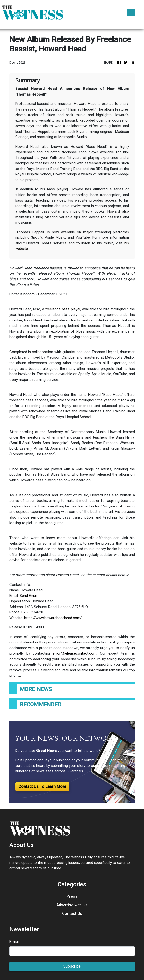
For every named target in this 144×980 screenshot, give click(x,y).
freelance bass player (63, 309)
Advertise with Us (72, 905)
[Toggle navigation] (131, 13)
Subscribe (72, 966)
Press (72, 896)
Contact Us (72, 914)
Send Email (29, 596)
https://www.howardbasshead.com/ (53, 618)
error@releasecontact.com (75, 653)
